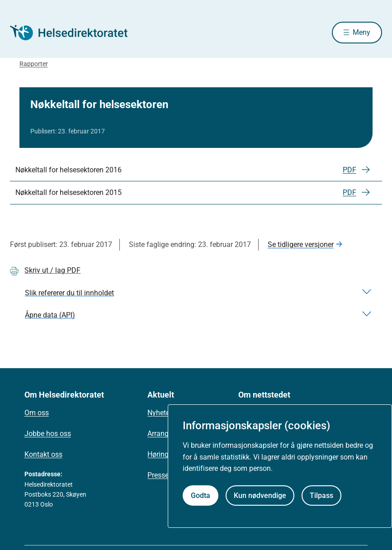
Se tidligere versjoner (301, 245)
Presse (158, 476)
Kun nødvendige (260, 495)
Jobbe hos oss (48, 434)
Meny (361, 33)
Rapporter (34, 65)
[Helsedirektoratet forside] (75, 33)
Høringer (161, 455)
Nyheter (160, 414)
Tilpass (321, 495)
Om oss (37, 414)
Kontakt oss (43, 455)
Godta (201, 495)
